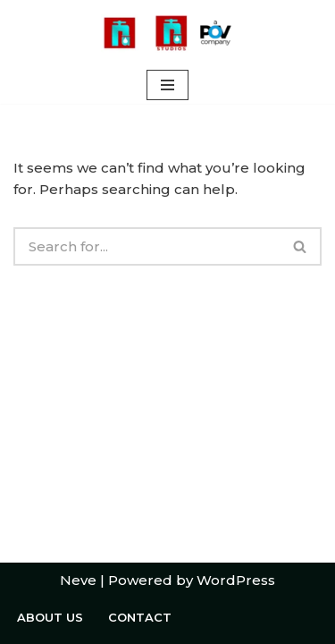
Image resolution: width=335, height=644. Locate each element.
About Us (50, 617)
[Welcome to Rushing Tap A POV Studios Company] (168, 33)
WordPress (236, 580)
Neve (78, 580)
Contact (140, 617)
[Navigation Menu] (167, 85)
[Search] (147, 246)
